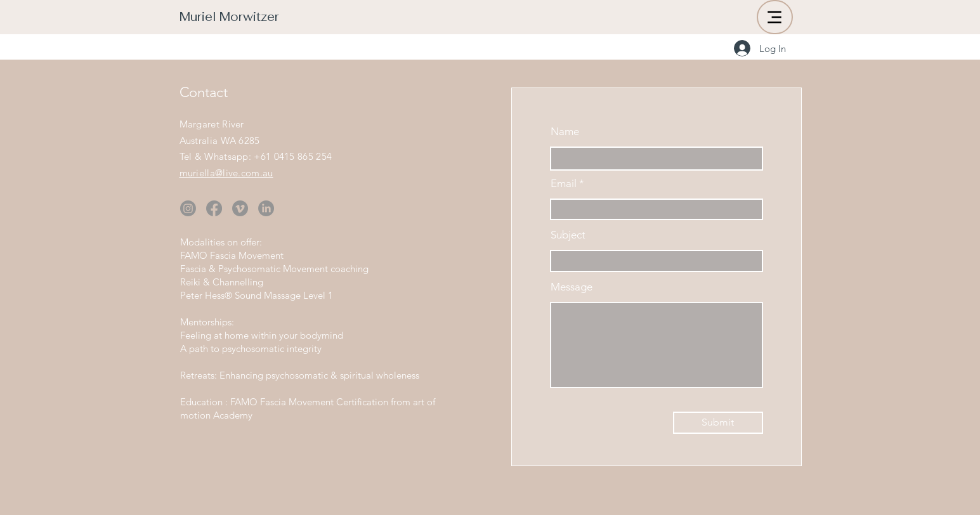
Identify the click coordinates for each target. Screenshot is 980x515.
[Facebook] (214, 208)
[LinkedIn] (266, 208)
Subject (568, 235)
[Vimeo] (240, 208)
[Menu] (775, 17)
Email (564, 184)
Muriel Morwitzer (229, 17)
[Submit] (718, 423)
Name (565, 132)
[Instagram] (188, 208)
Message (572, 287)
